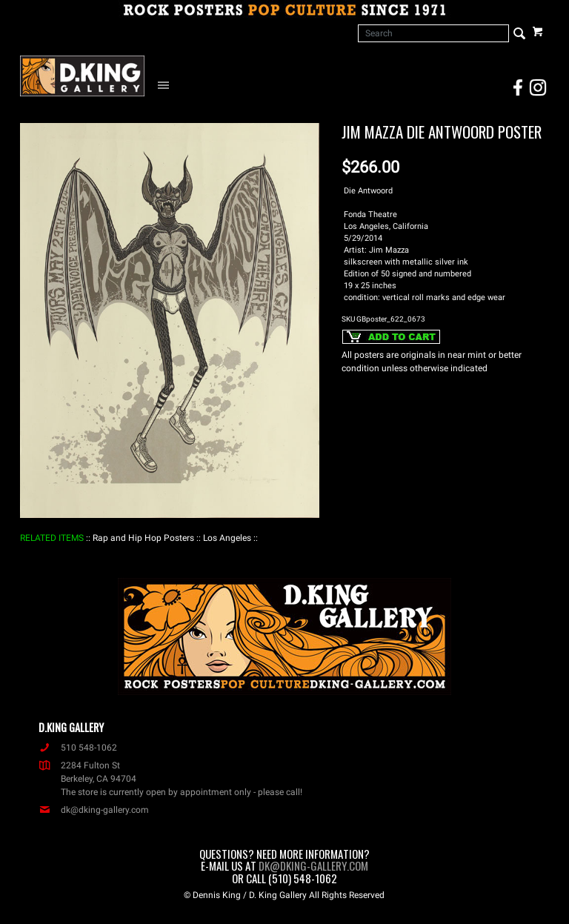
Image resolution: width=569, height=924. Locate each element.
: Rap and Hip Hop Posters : (143, 538)
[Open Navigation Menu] (167, 84)
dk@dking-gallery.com (94, 810)
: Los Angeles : (227, 538)
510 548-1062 (78, 748)
